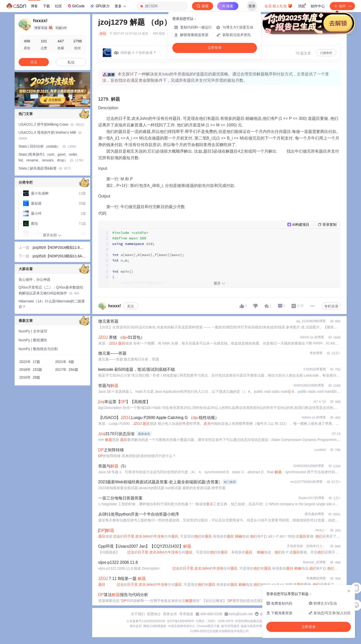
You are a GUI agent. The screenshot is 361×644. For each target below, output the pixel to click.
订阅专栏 (326, 53)
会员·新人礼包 (278, 6)
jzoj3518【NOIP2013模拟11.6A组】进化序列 (57, 257)
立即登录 (215, 48)
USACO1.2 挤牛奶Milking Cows (51, 124)
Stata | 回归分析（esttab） (47, 146)
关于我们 (138, 614)
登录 (252, 6)
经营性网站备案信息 (249, 621)
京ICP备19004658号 (180, 621)
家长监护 (136, 626)
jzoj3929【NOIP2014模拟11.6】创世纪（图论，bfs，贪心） (58, 248)
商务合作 (170, 614)
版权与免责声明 (251, 626)
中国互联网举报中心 (182, 626)
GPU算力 (100, 6)
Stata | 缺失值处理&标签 (45, 168)
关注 (130, 306)
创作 (342, 6)
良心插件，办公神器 (35, 279)
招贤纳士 (154, 614)
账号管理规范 (230, 626)
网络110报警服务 (155, 626)
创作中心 (318, 6)
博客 (34, 6)
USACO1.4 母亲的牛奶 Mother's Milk (50, 135)
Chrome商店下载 (208, 626)
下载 (46, 6)
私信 (71, 62)
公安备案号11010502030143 (146, 621)
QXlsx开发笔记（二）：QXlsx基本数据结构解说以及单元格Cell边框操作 (51, 290)
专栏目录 (331, 306)
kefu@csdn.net (241, 614)
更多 (120, 6)
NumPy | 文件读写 (33, 331)
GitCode (76, 6)
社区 (58, 6)
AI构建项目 (301, 225)
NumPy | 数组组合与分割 (38, 349)
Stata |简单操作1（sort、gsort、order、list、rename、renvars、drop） (51, 157)
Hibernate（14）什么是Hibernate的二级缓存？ (52, 304)
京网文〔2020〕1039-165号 (215, 621)
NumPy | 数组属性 (33, 340)
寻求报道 (186, 614)
